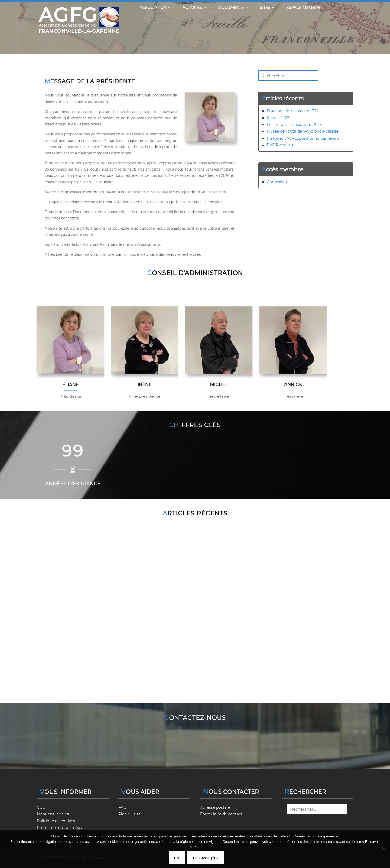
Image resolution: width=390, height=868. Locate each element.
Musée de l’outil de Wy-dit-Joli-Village (303, 131)
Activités (194, 8)
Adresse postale (215, 807)
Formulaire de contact (221, 814)
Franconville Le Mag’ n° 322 (293, 111)
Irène (145, 385)
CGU (41, 807)
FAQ (123, 807)
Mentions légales (53, 814)
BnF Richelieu (280, 145)
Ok (177, 858)
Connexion (277, 182)
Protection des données (59, 828)
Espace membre (303, 8)
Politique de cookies (56, 821)
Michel (219, 385)
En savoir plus (206, 858)
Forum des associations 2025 (294, 125)
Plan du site (129, 814)
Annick (293, 385)
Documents (233, 8)
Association (155, 8)
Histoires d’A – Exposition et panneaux (303, 138)
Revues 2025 (279, 118)
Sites (267, 8)
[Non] (383, 849)
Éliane (71, 386)
